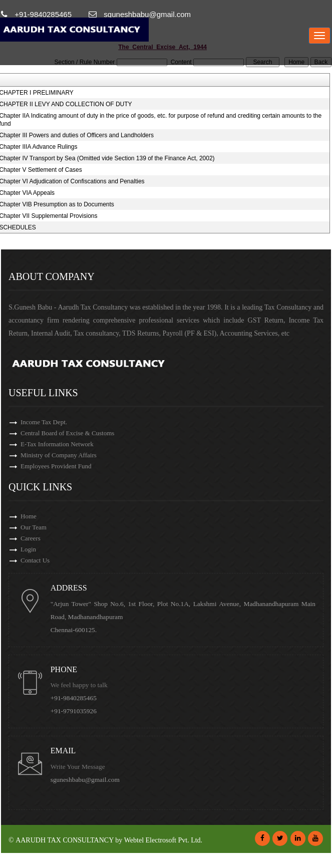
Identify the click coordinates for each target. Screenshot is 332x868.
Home (29, 516)
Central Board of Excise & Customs (67, 433)
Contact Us (35, 560)
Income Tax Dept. (44, 422)
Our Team (34, 527)
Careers (31, 538)
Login (28, 549)
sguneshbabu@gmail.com (87, 780)
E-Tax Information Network (57, 444)
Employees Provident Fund (56, 466)
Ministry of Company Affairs (59, 455)
